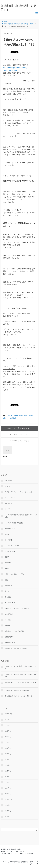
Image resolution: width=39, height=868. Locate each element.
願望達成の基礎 (10, 643)
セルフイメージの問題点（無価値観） (17, 690)
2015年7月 (8, 771)
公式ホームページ (6, 854)
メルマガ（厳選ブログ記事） (14, 523)
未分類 (7, 591)
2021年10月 (9, 714)
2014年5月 (8, 788)
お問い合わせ (29, 854)
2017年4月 (8, 742)
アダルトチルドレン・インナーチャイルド (19, 492)
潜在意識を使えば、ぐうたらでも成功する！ (19, 696)
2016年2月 (8, 760)
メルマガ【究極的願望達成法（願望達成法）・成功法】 (21, 516)
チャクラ (8, 509)
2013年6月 (8, 817)
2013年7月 (8, 811)
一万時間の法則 (10, 551)
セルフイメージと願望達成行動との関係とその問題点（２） (21, 675)
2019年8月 (8, 737)
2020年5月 (8, 725)
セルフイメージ (10, 498)
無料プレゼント (20, 851)
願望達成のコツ (10, 637)
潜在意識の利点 (10, 603)
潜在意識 (8, 597)
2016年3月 (8, 754)
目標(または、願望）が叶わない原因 (17, 608)
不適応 (7, 557)
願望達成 (8, 626)
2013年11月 (9, 800)
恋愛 (6, 580)
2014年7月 (8, 777)
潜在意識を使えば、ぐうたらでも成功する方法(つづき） (21, 683)
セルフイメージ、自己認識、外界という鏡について (21, 667)
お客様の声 (8, 481)
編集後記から (9, 614)
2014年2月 (8, 794)
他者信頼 (8, 563)
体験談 (7, 568)
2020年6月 (8, 720)
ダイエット (8, 503)
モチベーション (10, 529)
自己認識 (8, 620)
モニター (8, 534)
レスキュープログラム (12, 546)
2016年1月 (8, 765)
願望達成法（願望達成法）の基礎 (16, 648)
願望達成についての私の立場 (14, 631)
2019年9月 (8, 731)
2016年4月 (8, 748)
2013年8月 (8, 805)
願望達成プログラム (7, 851)
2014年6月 (8, 782)
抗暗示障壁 (8, 586)
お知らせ (8, 486)
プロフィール (18, 854)
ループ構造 (8, 540)
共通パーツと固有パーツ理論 (14, 574)
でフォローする (21, 434)
